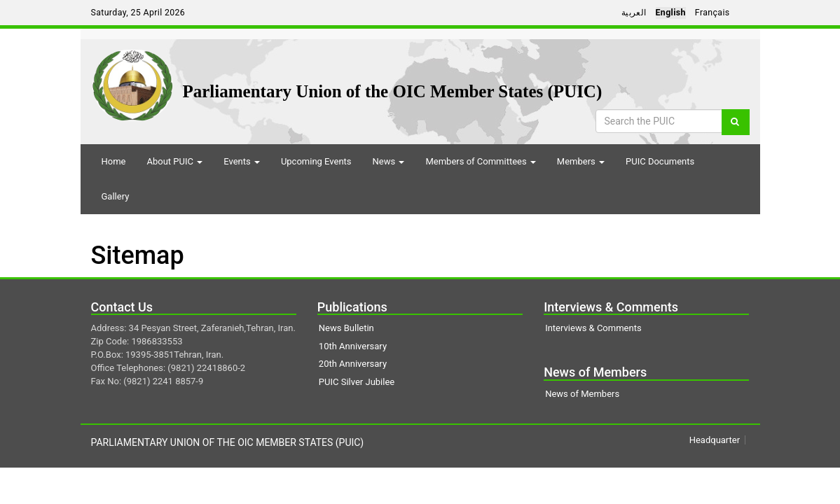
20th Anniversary (353, 364)
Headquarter (715, 440)
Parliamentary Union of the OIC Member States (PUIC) (393, 91)
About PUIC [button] (174, 161)
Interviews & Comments (593, 328)
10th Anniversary (353, 346)
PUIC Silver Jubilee (357, 382)
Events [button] (242, 161)
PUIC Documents (660, 161)
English (671, 13)
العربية (634, 13)
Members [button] (581, 161)
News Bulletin (346, 328)
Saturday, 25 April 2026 (138, 13)
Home (114, 161)
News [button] (389, 161)
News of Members (582, 394)
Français (712, 13)
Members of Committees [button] (480, 161)
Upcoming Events (316, 161)
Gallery (116, 196)
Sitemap (138, 255)
